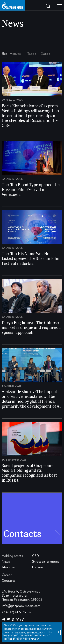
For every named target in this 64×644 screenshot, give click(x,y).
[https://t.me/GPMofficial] (3, 619)
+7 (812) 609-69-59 (17, 612)
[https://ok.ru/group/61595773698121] (13, 619)
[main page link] (13, 5)
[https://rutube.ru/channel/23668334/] (22, 619)
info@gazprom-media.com (21, 606)
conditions (10, 629)
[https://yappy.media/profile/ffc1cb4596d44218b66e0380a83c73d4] (17, 619)
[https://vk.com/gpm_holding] (8, 619)
